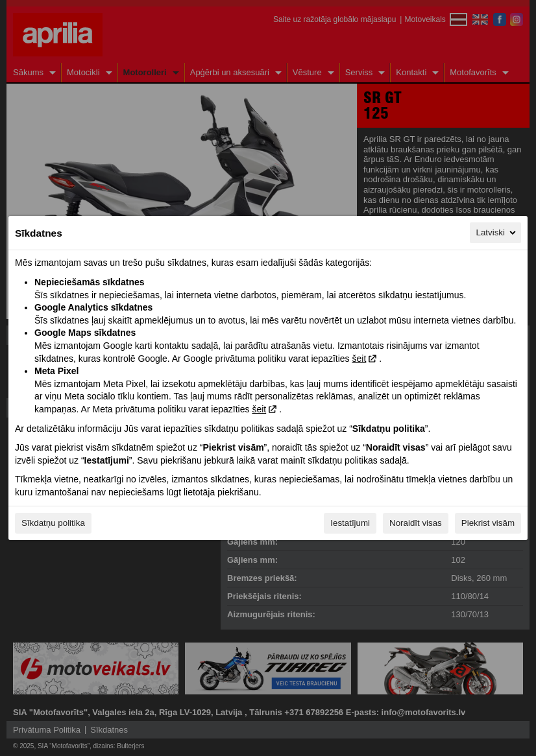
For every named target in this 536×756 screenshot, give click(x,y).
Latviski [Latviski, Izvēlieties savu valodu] (497, 233)
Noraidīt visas (416, 523)
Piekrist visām (488, 523)
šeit (359, 359)
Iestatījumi (350, 523)
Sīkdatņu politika (53, 523)
